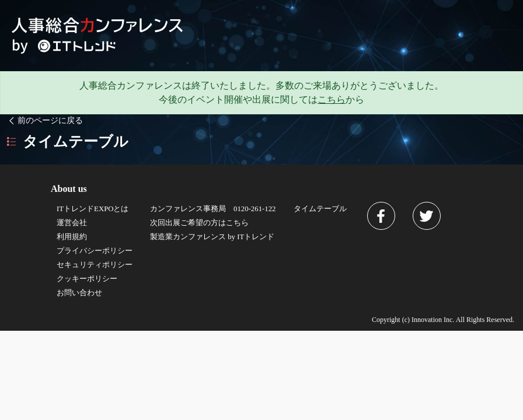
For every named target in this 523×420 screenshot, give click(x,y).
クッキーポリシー (87, 279)
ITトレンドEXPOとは (93, 209)
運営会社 (72, 223)
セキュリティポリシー (95, 265)
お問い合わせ (79, 293)
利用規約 (72, 237)
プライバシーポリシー (95, 251)
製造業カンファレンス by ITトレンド (212, 237)
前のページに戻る (44, 120)
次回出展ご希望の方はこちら (199, 223)
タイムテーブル (320, 209)
